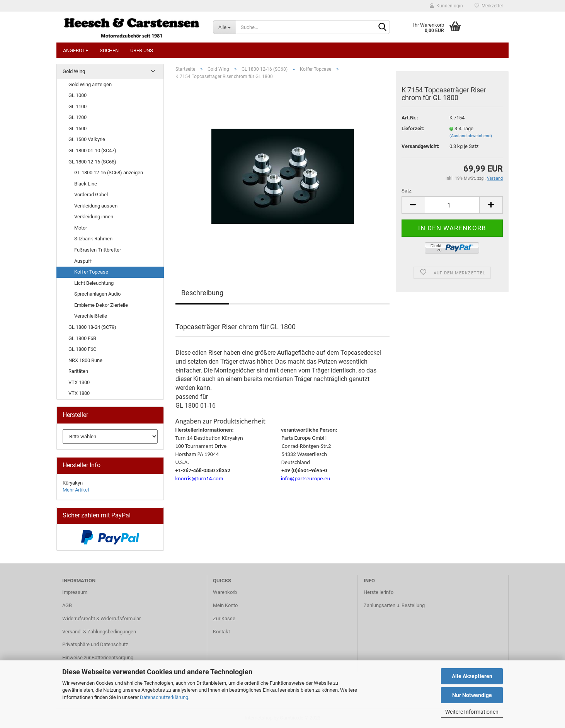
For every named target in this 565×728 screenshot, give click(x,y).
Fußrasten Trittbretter (98, 250)
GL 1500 (77, 128)
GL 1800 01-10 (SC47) (92, 151)
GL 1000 (77, 95)
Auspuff (83, 261)
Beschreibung (202, 293)
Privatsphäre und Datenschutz (95, 644)
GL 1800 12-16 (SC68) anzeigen (109, 173)
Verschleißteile (91, 316)
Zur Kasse (224, 618)
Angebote (76, 50)
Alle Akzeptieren (472, 676)
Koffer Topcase (91, 272)
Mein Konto (225, 605)
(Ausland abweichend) (471, 136)
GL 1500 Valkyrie (87, 139)
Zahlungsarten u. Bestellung (394, 605)
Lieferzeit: (413, 128)
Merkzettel (489, 6)
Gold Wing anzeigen (90, 84)
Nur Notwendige (472, 695)
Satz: (407, 191)
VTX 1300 (79, 382)
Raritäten (78, 371)
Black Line (86, 184)
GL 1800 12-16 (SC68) (92, 162)
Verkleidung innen (94, 217)
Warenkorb (225, 592)
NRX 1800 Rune (85, 360)
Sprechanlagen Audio (97, 294)
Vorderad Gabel (91, 195)
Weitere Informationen (472, 712)
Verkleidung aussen (96, 206)
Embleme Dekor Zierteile (101, 305)
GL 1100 (77, 106)
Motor (81, 228)
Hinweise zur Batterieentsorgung (98, 657)
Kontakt (221, 632)
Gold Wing (74, 71)
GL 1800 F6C (82, 349)
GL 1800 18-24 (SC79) (92, 327)
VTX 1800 (79, 393)
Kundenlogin (446, 6)
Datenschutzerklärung (164, 697)
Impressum (75, 592)
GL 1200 (77, 117)
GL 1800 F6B (82, 338)
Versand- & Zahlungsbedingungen (99, 632)
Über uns (142, 50)
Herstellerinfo (379, 592)
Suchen (109, 50)
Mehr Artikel (76, 490)
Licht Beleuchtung (94, 283)
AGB (67, 605)
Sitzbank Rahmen (93, 239)
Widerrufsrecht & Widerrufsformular (101, 618)
